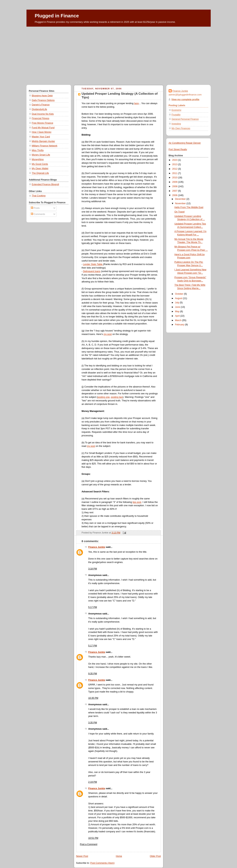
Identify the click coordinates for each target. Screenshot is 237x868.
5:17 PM (93, 607)
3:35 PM (93, 723)
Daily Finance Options (43, 100)
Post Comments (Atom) (102, 863)
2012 (175, 169)
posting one (104, 397)
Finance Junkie (97, 547)
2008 (175, 186)
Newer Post (82, 856)
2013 (175, 164)
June (178, 307)
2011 (175, 173)
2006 (175, 195)
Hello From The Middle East (189, 207)
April (178, 316)
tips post (137, 502)
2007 (175, 191)
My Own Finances (181, 128)
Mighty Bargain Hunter (43, 141)
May (177, 311)
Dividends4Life (40, 109)
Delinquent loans (92, 271)
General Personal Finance (185, 119)
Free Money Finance (43, 123)
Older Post (155, 856)
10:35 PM (93, 698)
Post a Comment (89, 844)
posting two (117, 397)
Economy (177, 110)
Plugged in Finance (57, 16)
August (179, 298)
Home (119, 856)
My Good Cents (40, 164)
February (180, 325)
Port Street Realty (178, 149)
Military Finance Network (45, 146)
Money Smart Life (41, 155)
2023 (175, 160)
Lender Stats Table (93, 264)
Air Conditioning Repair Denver (185, 143)
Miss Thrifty (38, 150)
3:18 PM (93, 569)
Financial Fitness (41, 118)
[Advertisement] (119, 54)
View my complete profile (185, 100)
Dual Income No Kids (43, 114)
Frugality (176, 115)
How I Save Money (42, 132)
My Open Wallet (40, 168)
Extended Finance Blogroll (45, 184)
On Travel (180, 212)
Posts (35, 208)
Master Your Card (41, 137)
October (179, 294)
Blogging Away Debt (42, 96)
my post (108, 334)
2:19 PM (93, 782)
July (177, 303)
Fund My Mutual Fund (43, 128)
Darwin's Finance (41, 105)
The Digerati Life (40, 173)
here (136, 103)
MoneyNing (38, 159)
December (181, 199)
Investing (176, 124)
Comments (38, 214)
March (179, 320)
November (181, 203)
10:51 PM (93, 838)
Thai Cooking (39, 196)
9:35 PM (93, 674)
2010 (175, 178)
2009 (175, 182)
